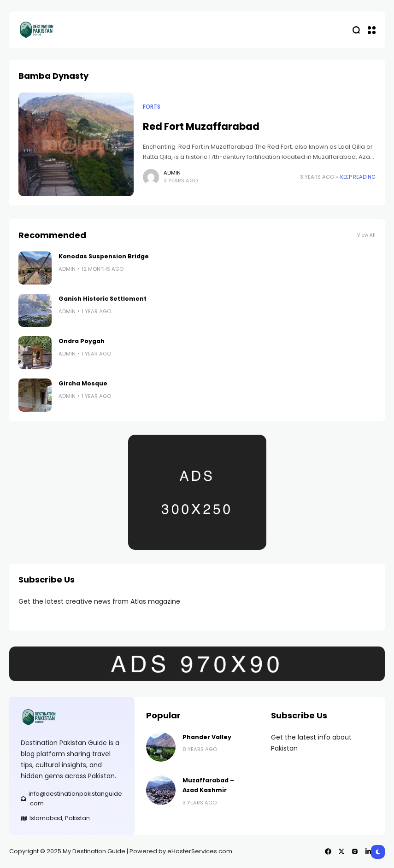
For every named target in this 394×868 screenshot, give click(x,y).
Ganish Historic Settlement (103, 299)
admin (172, 173)
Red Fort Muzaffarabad (201, 126)
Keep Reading (358, 177)
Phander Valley (207, 737)
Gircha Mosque (83, 383)
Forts (152, 107)
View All (366, 235)
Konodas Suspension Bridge (104, 256)
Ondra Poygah (82, 341)
